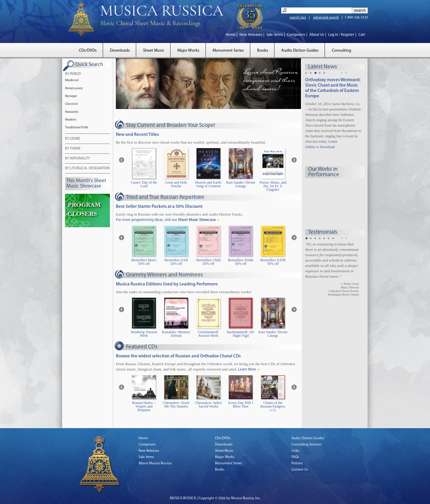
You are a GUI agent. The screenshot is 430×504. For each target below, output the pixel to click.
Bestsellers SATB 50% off (273, 262)
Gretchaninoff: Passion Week (208, 334)
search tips (298, 18)
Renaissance (74, 89)
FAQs (295, 457)
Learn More (247, 369)
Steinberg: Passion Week (144, 334)
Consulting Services (307, 445)
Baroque (71, 96)
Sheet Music (154, 51)
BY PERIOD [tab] (73, 74)
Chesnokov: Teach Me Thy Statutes (176, 405)
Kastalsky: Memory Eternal (176, 334)
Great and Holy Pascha (176, 184)
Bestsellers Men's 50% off (144, 262)
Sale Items (275, 35)
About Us (317, 35)
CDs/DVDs (88, 51)
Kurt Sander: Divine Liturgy (241, 184)
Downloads (120, 51)
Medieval (72, 80)
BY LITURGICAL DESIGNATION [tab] (87, 169)
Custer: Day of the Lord (144, 184)
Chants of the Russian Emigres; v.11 (273, 407)
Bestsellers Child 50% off (208, 262)
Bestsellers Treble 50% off (241, 262)
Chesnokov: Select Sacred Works (208, 405)
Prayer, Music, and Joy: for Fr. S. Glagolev (273, 186)
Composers (296, 35)
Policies (297, 463)
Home (230, 35)
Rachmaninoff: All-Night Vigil (241, 334)
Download (327, 147)
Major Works (188, 51)
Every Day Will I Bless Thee (241, 405)
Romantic (72, 112)
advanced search (326, 18)
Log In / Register (341, 35)
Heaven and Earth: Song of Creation (208, 184)
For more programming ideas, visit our (166, 220)
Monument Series (228, 51)
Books (263, 51)
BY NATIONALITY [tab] (77, 159)
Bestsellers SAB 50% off (176, 262)
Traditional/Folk (77, 128)
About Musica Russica (155, 463)
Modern (71, 120)
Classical (71, 104)
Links (295, 451)
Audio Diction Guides (300, 51)
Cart (362, 35)
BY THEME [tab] (73, 149)
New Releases (251, 35)
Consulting (341, 51)
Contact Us (300, 470)
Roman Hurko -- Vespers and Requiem (144, 407)
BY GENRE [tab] (73, 139)
